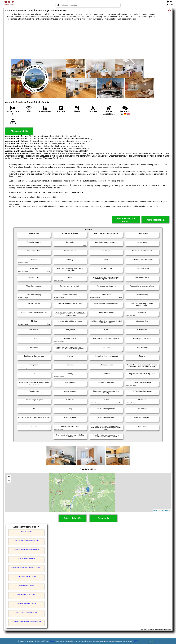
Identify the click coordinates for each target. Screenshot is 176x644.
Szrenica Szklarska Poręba (26, 603)
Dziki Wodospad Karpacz (26, 558)
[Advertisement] (88, 39)
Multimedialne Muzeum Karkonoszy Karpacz (26, 567)
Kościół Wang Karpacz (26, 585)
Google (53, 641)
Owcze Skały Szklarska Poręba (26, 612)
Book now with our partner (126, 220)
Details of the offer (73, 518)
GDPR (136, 641)
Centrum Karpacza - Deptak (26, 576)
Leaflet (155, 510)
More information (155, 220)
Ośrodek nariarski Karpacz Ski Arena (26, 540)
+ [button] (9, 477)
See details (103, 518)
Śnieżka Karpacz (26, 531)
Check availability (19, 131)
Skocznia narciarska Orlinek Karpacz (26, 549)
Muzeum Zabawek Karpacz (26, 594)
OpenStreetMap (165, 510)
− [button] (9, 481)
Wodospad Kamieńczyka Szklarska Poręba (26, 621)
